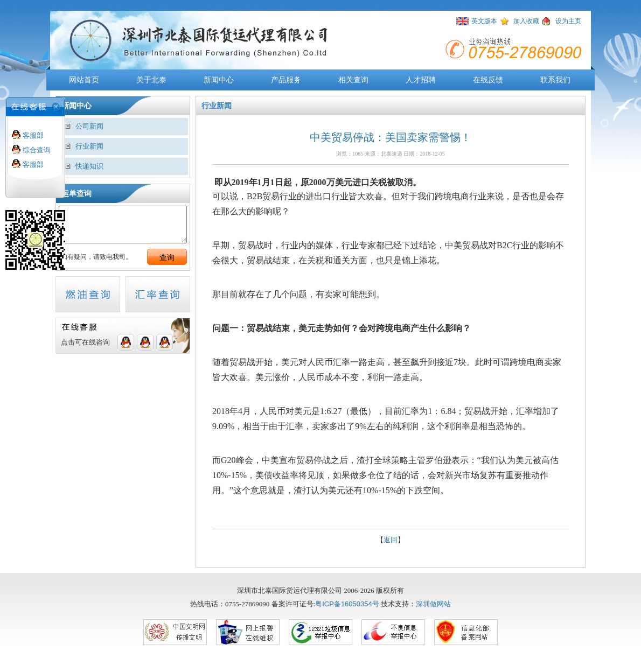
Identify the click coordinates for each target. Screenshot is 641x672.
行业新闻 (89, 146)
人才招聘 (421, 80)
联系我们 (555, 80)
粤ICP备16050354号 (347, 604)
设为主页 (568, 21)
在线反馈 (488, 80)
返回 (391, 540)
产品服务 (286, 80)
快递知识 (89, 166)
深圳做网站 (433, 604)
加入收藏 (526, 21)
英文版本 (484, 21)
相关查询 (353, 80)
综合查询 (36, 150)
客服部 (32, 135)
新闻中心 (219, 80)
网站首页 (84, 80)
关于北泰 (151, 80)
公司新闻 (89, 126)
